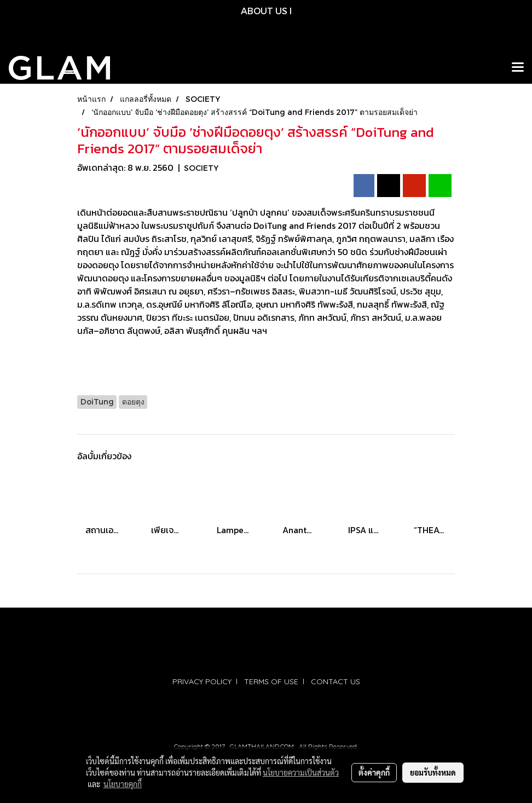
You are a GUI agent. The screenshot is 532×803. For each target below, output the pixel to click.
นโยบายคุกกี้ (123, 784)
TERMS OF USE (271, 681)
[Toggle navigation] (518, 68)
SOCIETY (201, 168)
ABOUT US (264, 11)
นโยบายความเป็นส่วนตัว (301, 772)
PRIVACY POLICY (202, 681)
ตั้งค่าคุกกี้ (374, 772)
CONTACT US (336, 681)
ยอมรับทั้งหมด (433, 772)
